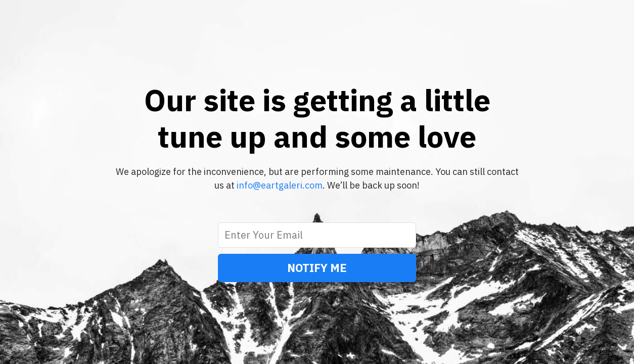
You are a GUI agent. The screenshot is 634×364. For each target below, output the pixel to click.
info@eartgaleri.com (280, 185)
